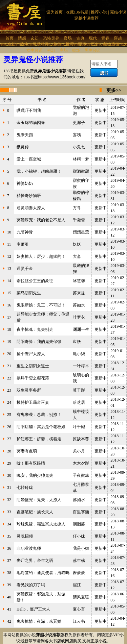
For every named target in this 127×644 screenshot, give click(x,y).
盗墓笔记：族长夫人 (35, 512)
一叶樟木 (81, 366)
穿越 (118, 38)
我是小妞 (81, 548)
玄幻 (35, 38)
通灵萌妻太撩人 (31, 208)
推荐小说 (99, 12)
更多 (111, 90)
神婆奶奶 (25, 183)
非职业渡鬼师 (29, 548)
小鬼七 (79, 147)
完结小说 (118, 12)
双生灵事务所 (29, 390)
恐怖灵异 (51, 38)
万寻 (77, 208)
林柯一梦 (81, 159)
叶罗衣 (79, 317)
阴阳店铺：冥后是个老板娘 (41, 427)
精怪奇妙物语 (29, 196)
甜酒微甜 (81, 171)
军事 (82, 44)
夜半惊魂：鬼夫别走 (35, 329)
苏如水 (79, 305)
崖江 (77, 585)
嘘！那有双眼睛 (31, 463)
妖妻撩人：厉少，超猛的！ (41, 256)
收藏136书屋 (77, 12)
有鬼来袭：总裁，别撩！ (39, 415)
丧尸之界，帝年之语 (35, 561)
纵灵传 (23, 147)
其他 (57, 44)
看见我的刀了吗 (31, 585)
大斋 (77, 256)
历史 (95, 44)
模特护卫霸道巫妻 (33, 402)
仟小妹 (79, 536)
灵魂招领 (25, 536)
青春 (105, 38)
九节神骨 (25, 232)
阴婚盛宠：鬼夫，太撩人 (39, 500)
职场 (76, 50)
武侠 (24, 44)
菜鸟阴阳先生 (29, 293)
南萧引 (23, 244)
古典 (80, 38)
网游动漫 (41, 44)
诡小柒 (79, 354)
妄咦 (77, 135)
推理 (70, 44)
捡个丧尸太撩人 (31, 354)
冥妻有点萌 (27, 451)
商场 (64, 50)
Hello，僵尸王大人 (33, 609)
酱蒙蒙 (79, 573)
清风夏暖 (81, 597)
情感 (22, 38)
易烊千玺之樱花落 (33, 378)
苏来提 (79, 293)
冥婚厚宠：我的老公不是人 (41, 220)
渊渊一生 (81, 329)
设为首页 (55, 12)
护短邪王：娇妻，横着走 (39, 439)
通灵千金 (25, 269)
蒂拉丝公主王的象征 (35, 281)
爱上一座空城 (29, 159)
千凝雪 (79, 220)
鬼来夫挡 (25, 135)
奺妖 (77, 244)
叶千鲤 (79, 427)
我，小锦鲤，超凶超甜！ (39, 171)
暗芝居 (79, 402)
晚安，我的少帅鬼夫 (35, 475)
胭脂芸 (79, 524)
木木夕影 (81, 463)
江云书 (79, 621)
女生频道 (35, 50)
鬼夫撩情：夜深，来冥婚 (39, 621)
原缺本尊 (81, 439)
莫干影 (79, 390)
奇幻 (12, 44)
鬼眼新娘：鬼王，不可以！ (41, 305)
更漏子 (79, 123)
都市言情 (111, 44)
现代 (93, 38)
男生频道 (93, 50)
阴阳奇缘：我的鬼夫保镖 (39, 342)
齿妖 (77, 342)
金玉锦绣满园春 (31, 123)
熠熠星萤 (81, 232)
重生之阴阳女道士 (33, 366)
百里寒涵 (81, 512)
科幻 (51, 50)
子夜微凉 (81, 475)
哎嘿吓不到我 (29, 110)
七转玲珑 (25, 488)
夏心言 (79, 609)
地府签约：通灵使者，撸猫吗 (43, 573)
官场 (68, 38)
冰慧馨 (79, 281)
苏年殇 (79, 561)
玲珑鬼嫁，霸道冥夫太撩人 (41, 524)
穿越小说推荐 (86, 18)
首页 (9, 38)
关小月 (79, 451)
